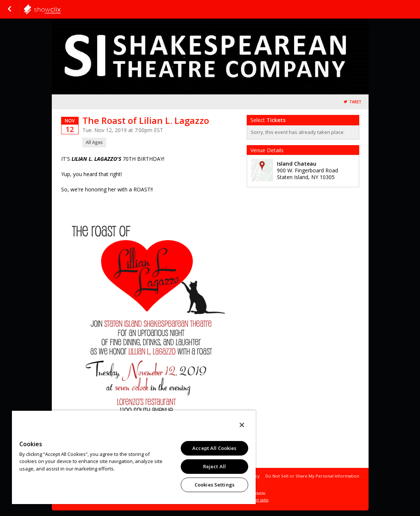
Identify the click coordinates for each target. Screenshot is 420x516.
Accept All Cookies (214, 448)
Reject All (214, 466)
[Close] (242, 425)
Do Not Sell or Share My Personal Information (312, 476)
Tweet (355, 102)
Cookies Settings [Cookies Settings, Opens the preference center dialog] (214, 485)
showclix (60, 9)
